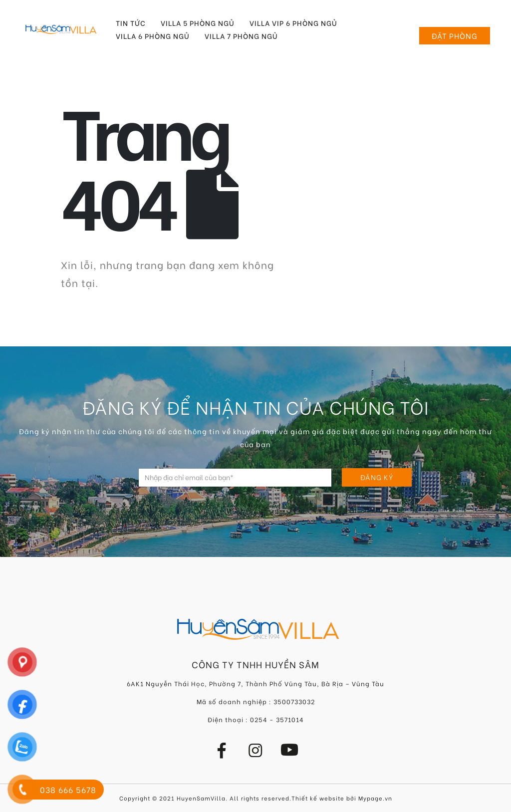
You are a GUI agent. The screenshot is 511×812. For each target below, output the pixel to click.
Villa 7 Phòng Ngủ (241, 36)
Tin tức (131, 23)
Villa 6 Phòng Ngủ (153, 36)
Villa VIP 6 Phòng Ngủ (293, 23)
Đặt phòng (455, 35)
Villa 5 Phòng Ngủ (198, 23)
